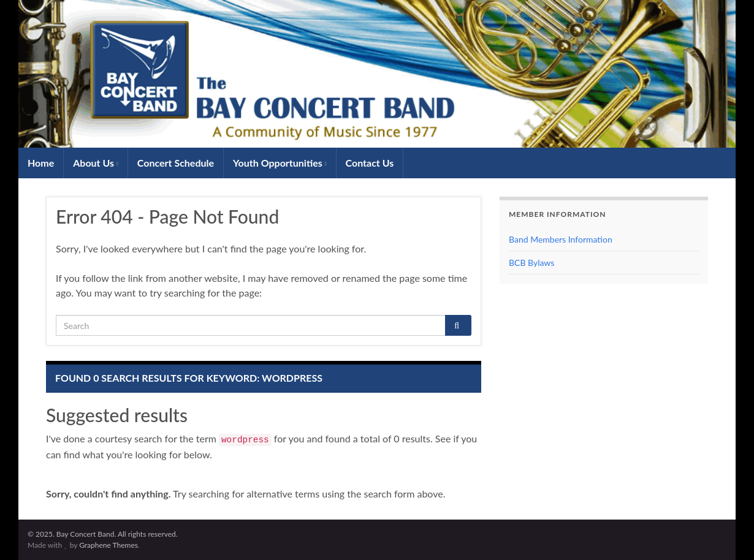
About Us (96, 163)
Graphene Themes (109, 545)
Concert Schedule (176, 163)
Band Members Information (561, 239)
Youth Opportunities (280, 163)
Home (41, 163)
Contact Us (370, 163)
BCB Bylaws (531, 263)
